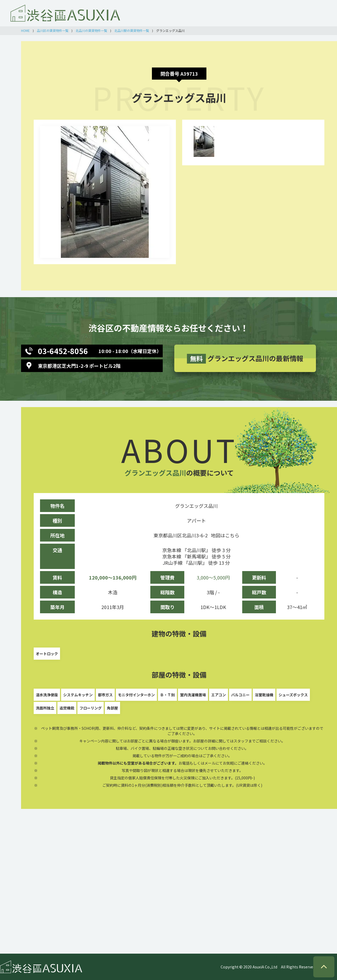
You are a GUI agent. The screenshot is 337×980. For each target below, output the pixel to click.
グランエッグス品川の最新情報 (245, 358)
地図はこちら (225, 535)
